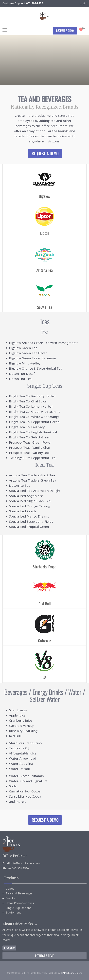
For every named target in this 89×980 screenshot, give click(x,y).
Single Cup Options (18, 908)
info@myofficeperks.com (26, 863)
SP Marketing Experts (72, 973)
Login (83, 3)
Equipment (13, 912)
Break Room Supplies (20, 903)
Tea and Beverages (19, 893)
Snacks (10, 898)
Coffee (10, 889)
